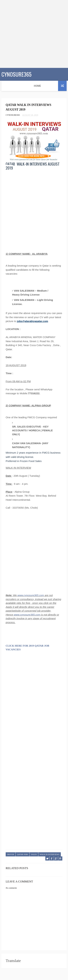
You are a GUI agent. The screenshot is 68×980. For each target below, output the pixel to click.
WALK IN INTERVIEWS (50, 854)
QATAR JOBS (22, 854)
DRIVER (11, 854)
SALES (34, 854)
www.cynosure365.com (31, 595)
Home (7, 86)
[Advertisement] (34, 34)
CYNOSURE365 (16, 74)
